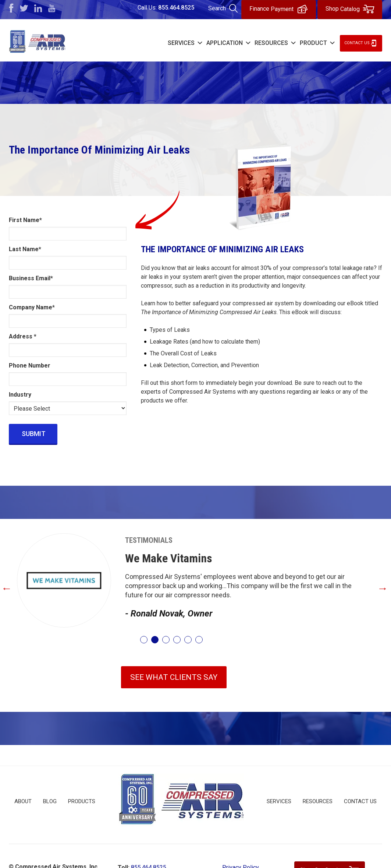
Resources (318, 801)
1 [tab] (144, 640)
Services (279, 801)
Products (82, 801)
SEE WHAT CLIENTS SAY (174, 677)
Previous (18, 587)
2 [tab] (155, 640)
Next (383, 587)
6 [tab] (199, 640)
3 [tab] (166, 640)
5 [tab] (188, 640)
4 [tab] (177, 640)
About (23, 801)
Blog (50, 801)
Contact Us (357, 43)
